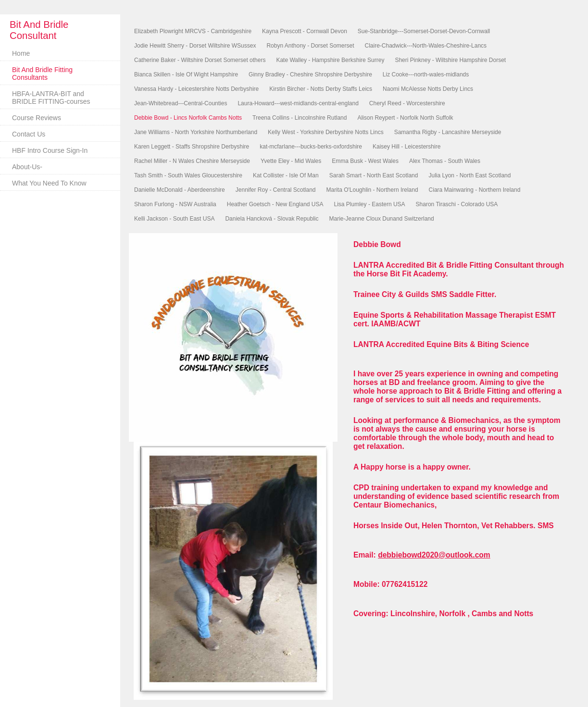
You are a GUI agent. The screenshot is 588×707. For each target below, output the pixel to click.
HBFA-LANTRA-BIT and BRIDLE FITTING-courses (51, 98)
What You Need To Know (49, 183)
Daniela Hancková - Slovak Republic (272, 219)
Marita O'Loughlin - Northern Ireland (372, 190)
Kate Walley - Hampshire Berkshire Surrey (330, 60)
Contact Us (29, 134)
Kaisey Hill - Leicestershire (407, 147)
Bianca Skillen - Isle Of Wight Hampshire (186, 74)
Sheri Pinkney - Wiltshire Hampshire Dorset (450, 60)
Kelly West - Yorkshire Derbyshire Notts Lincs (326, 132)
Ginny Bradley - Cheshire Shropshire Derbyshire (310, 74)
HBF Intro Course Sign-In (50, 150)
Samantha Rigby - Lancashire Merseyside (448, 132)
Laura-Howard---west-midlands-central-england (298, 103)
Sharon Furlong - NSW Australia (175, 204)
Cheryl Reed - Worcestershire (407, 103)
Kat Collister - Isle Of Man (286, 175)
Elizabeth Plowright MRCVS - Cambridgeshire (193, 31)
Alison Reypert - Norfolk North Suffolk (405, 118)
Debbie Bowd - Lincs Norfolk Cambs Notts (188, 118)
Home (21, 53)
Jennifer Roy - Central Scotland (276, 190)
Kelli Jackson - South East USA (174, 219)
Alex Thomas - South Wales (445, 161)
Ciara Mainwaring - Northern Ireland (475, 190)
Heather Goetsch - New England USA (275, 204)
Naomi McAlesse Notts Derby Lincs (428, 89)
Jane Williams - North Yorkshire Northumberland (196, 132)
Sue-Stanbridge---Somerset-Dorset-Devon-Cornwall (424, 31)
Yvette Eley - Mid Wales (291, 161)
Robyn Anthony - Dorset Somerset (310, 46)
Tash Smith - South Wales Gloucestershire (188, 175)
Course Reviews (37, 118)
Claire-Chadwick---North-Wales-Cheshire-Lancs (426, 46)
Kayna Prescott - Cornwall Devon (305, 31)
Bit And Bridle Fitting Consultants (42, 74)
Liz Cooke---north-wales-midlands (426, 74)
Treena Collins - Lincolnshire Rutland (300, 118)
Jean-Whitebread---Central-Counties (181, 103)
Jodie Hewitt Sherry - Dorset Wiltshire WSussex (195, 46)
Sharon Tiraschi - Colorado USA (457, 204)
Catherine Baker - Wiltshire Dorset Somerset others (200, 60)
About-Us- (27, 167)
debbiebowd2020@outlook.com (434, 555)
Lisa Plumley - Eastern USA (370, 204)
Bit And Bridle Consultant (39, 30)
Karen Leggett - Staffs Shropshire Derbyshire (192, 147)
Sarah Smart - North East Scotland (374, 175)
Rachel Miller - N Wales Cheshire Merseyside (192, 161)
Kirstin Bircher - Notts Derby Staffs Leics (321, 89)
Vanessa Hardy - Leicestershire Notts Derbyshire (196, 89)
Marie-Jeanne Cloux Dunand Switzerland (382, 219)
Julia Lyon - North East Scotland (469, 175)
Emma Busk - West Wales (365, 161)
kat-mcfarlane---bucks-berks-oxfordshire (311, 147)
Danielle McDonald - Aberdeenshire (180, 190)
